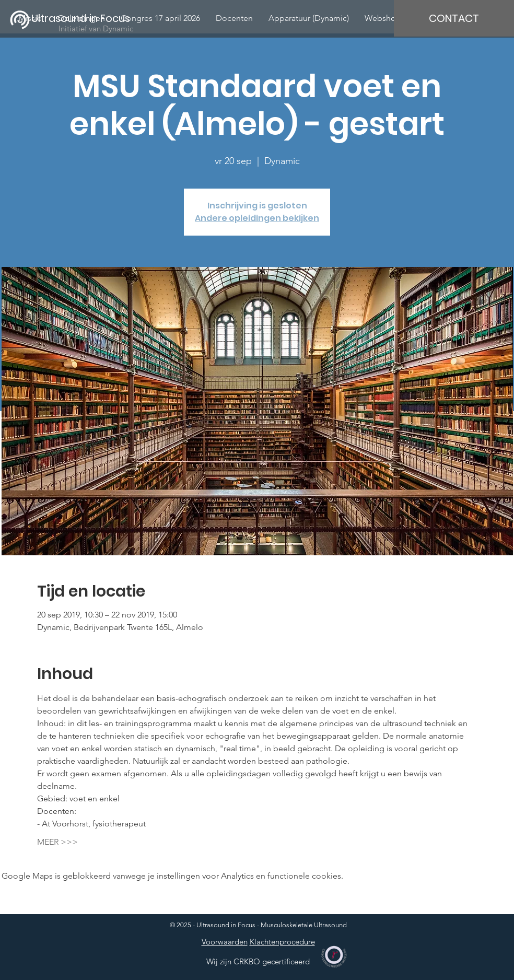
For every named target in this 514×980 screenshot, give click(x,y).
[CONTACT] (454, 18)
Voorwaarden (225, 942)
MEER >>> (57, 842)
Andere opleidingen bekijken (257, 218)
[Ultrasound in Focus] (87, 18)
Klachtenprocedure (282, 942)
